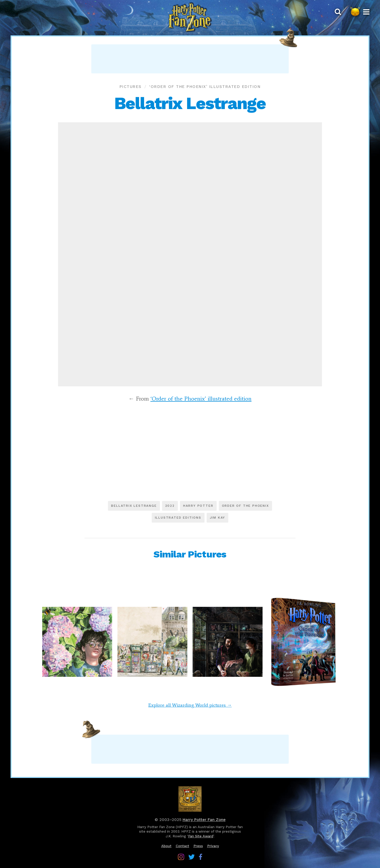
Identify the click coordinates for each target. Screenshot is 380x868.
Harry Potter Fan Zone (204, 820)
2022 (170, 506)
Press (198, 846)
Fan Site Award (201, 836)
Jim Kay (218, 518)
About (166, 846)
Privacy (213, 846)
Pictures (131, 87)
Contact (182, 846)
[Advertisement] (190, 59)
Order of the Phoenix (245, 506)
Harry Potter (198, 506)
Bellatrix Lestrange (134, 506)
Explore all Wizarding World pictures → (190, 705)
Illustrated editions (178, 518)
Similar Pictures (190, 554)
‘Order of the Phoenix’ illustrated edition (205, 87)
